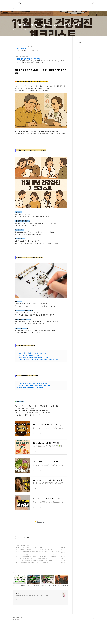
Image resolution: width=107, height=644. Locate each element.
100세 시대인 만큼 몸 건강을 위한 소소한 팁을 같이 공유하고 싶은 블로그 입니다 (32, 616)
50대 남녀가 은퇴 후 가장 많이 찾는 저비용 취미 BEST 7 (29, 569)
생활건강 (19, 566)
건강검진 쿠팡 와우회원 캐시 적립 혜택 (28, 59)
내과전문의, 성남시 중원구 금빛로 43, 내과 (28, 50)
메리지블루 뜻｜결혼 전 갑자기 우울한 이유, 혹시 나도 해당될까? (32, 583)
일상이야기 (79, 47)
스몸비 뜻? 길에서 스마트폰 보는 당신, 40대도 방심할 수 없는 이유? (32, 579)
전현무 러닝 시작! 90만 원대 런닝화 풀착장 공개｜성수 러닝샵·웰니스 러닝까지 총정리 (36, 578)
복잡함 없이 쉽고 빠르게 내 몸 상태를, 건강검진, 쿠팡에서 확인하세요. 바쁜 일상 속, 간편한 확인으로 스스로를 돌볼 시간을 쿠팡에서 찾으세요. (41, 62)
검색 (89, 3)
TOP (92, 639)
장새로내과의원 (21, 48)
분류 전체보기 (79, 42)
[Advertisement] (41, 77)
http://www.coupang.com (22, 57)
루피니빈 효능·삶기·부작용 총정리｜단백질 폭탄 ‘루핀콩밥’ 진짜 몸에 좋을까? (34, 581)
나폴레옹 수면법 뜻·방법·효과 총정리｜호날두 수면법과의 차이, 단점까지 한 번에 (35, 576)
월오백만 (17, 3)
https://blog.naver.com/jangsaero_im (25, 46)
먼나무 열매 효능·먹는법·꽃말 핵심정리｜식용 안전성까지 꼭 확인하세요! (33, 570)
